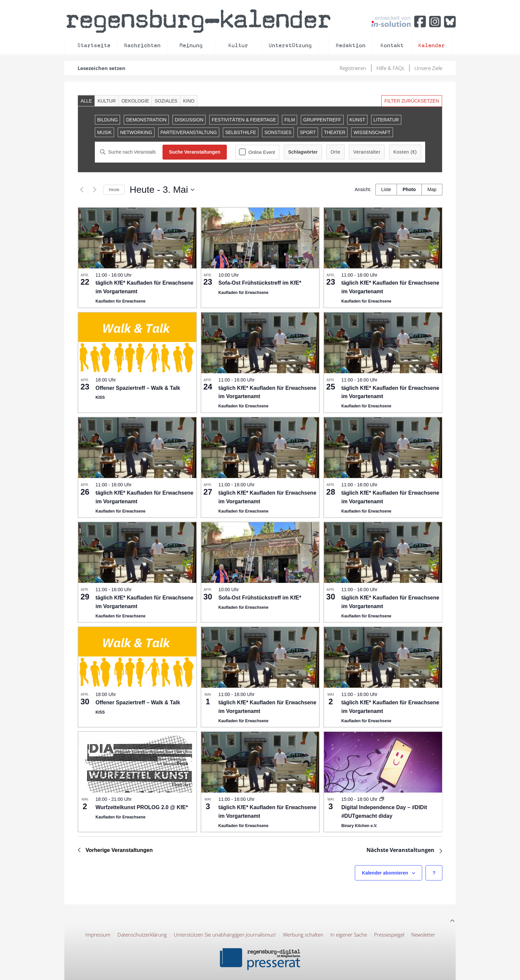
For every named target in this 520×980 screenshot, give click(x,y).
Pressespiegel (389, 935)
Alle (86, 101)
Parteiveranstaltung (189, 132)
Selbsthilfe (241, 132)
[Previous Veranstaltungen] (82, 190)
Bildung (107, 120)
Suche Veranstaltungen (195, 152)
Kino (189, 101)
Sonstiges (278, 132)
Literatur (386, 120)
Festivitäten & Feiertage (244, 120)
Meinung (191, 45)
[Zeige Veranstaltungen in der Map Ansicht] (432, 190)
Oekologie (135, 101)
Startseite (94, 45)
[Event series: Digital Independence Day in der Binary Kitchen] (382, 799)
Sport (308, 132)
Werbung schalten (303, 935)
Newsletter (423, 935)
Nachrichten (142, 45)
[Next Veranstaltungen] (95, 190)
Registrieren (353, 68)
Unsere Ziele (428, 68)
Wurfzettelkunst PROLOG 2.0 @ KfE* (142, 807)
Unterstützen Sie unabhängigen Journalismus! (225, 935)
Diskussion (189, 120)
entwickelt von (391, 21)
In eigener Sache (349, 935)
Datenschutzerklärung (142, 935)
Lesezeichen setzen (101, 68)
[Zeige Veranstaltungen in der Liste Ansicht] (386, 190)
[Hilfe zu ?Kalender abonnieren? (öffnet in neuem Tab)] (434, 873)
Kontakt (392, 45)
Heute (114, 190)
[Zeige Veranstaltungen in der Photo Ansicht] (409, 190)
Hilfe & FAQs (390, 68)
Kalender (431, 45)
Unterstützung (290, 45)
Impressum (98, 935)
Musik (104, 132)
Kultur (238, 45)
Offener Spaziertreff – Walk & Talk (138, 388)
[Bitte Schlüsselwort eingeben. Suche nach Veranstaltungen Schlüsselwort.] (129, 152)
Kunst (357, 120)
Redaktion (351, 45)
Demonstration (146, 120)
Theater (335, 132)
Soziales (166, 101)
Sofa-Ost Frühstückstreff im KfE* (260, 283)
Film (290, 120)
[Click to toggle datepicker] (162, 190)
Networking (136, 132)
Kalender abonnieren (385, 873)
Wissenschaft (372, 132)
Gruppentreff (322, 120)
